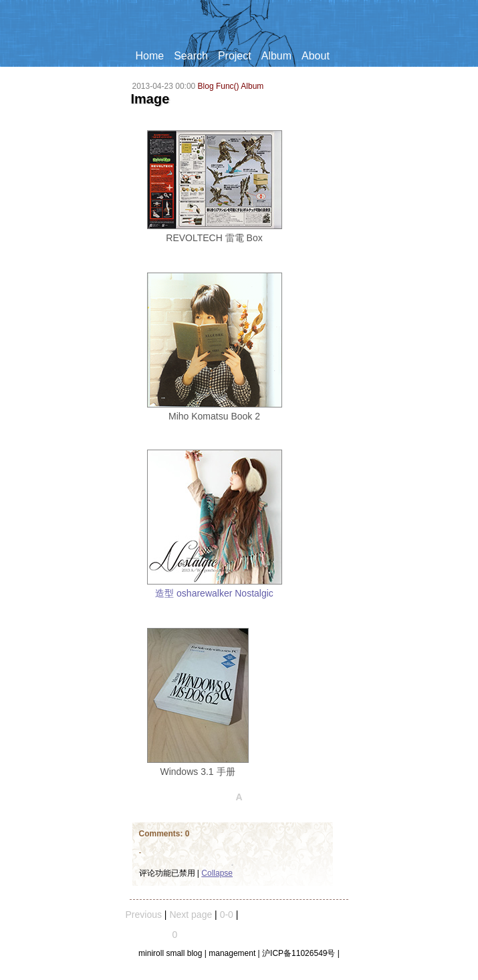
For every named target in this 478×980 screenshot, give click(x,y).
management (232, 953)
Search (191, 56)
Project (235, 56)
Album (276, 56)
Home (150, 56)
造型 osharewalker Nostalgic (214, 593)
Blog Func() (219, 86)
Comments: (162, 834)
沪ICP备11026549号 (298, 953)
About (316, 56)
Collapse (217, 873)
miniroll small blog (170, 953)
